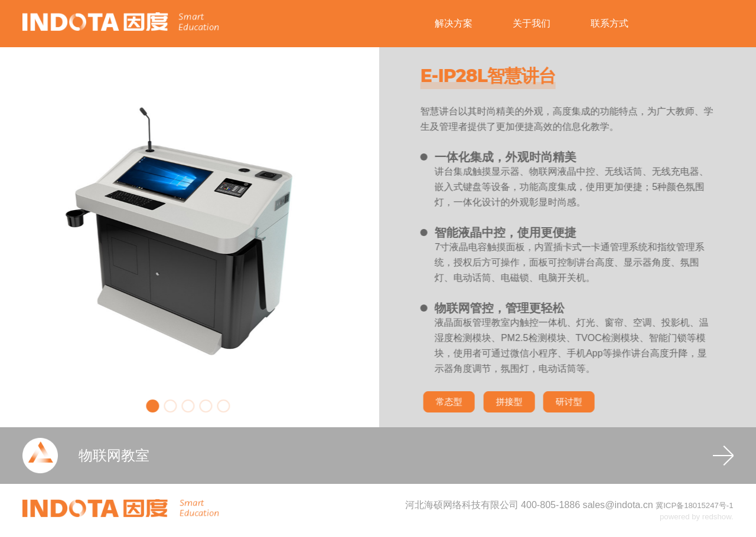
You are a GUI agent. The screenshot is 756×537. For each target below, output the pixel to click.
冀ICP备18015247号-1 (694, 505)
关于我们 (532, 23)
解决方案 (454, 23)
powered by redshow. (697, 517)
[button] (139, 406)
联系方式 (610, 23)
